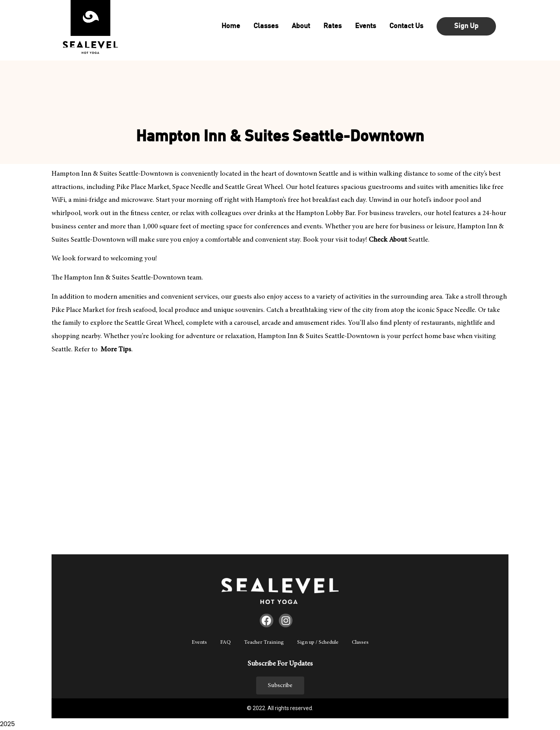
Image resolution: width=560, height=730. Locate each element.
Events (199, 643)
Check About (388, 240)
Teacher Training (264, 643)
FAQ (226, 643)
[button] (280, 685)
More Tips (115, 350)
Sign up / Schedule (318, 643)
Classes (360, 643)
